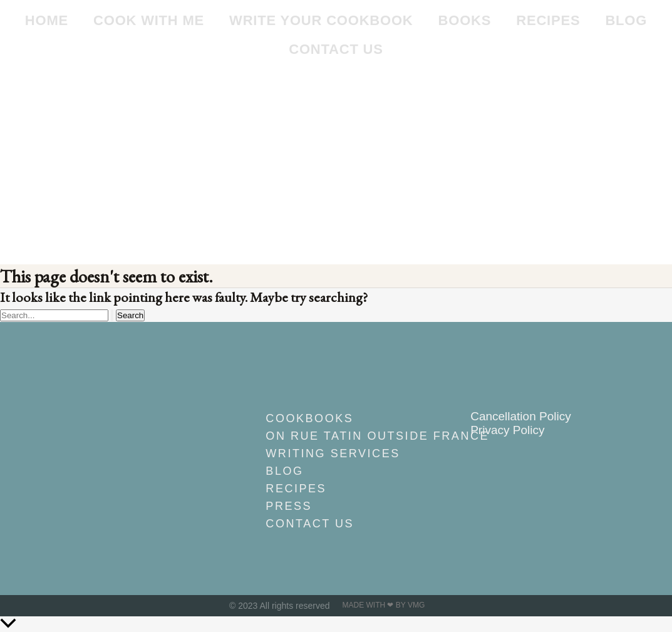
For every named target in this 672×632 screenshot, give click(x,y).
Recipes (548, 20)
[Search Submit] (112, 315)
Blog (626, 20)
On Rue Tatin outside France (342, 436)
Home (47, 20)
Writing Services (333, 453)
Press (289, 506)
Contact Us (336, 49)
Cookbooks (309, 418)
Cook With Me (149, 20)
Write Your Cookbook (321, 20)
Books (465, 20)
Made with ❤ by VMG (384, 605)
